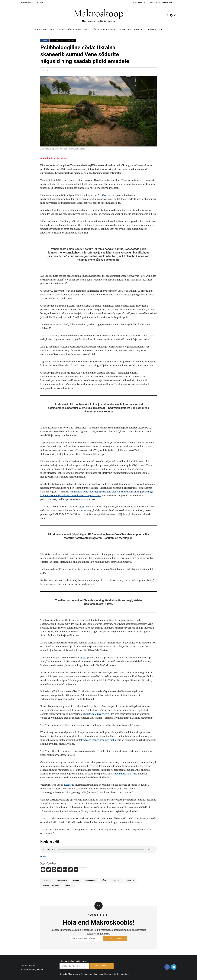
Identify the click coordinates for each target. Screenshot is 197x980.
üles (112, 714)
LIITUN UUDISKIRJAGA (115, 941)
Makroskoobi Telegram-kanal (162, 3)
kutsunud (92, 714)
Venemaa (69, 885)
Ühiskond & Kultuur (105, 29)
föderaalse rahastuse (126, 774)
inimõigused (62, 880)
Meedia (76, 880)
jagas (83, 658)
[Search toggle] (175, 15)
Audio (45, 41)
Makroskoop (99, 13)
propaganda (90, 880)
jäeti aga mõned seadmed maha (99, 740)
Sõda (104, 880)
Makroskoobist (27, 3)
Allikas (44, 856)
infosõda (47, 880)
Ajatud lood (155, 29)
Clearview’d (103, 714)
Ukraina (130, 880)
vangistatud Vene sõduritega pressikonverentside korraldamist (103, 492)
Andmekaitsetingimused (32, 970)
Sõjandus (117, 880)
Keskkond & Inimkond (132, 29)
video (82, 507)
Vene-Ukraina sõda (51, 885)
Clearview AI (109, 195)
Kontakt (40, 3)
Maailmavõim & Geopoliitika (74, 29)
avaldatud (69, 785)
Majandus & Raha (45, 29)
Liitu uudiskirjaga (138, 3)
